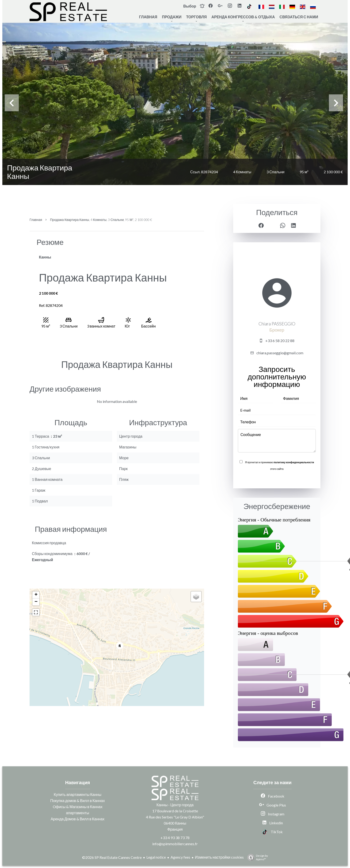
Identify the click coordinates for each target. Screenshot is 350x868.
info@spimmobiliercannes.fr (175, 844)
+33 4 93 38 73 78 (175, 838)
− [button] (36, 602)
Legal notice (156, 857)
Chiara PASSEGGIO (277, 324)
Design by (256, 857)
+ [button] (36, 595)
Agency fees (180, 857)
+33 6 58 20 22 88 (280, 341)
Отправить (277, 479)
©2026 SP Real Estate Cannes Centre (112, 857)
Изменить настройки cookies (219, 857)
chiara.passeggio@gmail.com (280, 353)
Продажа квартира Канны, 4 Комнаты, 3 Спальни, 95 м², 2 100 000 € (101, 220)
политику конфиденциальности (294, 462)
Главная (36, 220)
